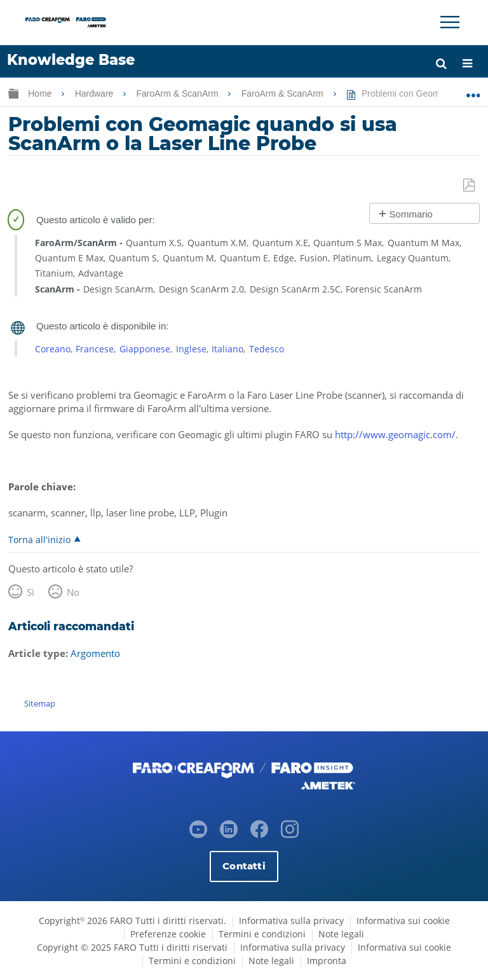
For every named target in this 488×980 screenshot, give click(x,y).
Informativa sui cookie (403, 921)
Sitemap (40, 703)
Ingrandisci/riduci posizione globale (473, 91)
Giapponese (145, 349)
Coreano (53, 349)
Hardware (96, 93)
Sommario (411, 214)
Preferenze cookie (168, 934)
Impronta (327, 961)
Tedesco (267, 349)
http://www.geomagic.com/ (395, 434)
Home (41, 93)
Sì (30, 592)
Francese (95, 349)
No (73, 592)
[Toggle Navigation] (450, 22)
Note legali (341, 934)
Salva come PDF (470, 186)
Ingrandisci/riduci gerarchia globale (13, 93)
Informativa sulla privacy (291, 921)
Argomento (95, 653)
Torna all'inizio (39, 539)
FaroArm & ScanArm (178, 93)
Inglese (191, 349)
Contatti (244, 866)
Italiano (227, 349)
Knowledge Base (71, 60)
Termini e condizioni (262, 934)
